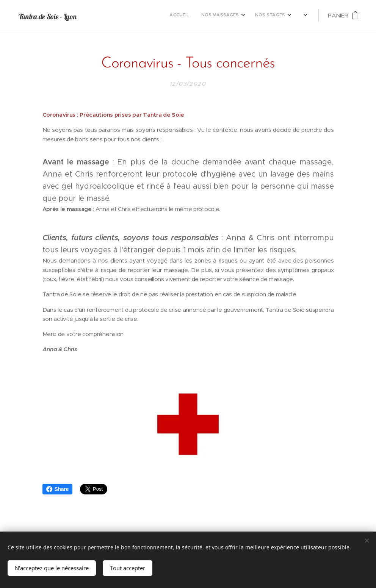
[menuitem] (190, 16)
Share (57, 489)
